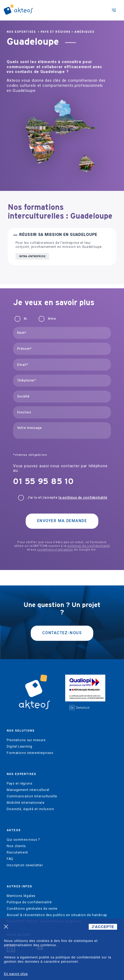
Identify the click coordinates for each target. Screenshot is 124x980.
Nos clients (16, 846)
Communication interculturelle (32, 796)
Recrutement (17, 852)
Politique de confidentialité (29, 902)
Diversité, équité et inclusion (30, 809)
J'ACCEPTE (103, 927)
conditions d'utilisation (55, 550)
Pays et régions (56, 32)
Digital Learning (20, 747)
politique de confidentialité (89, 546)
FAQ (10, 859)
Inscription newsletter (25, 865)
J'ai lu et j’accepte (67, 498)
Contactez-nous (62, 633)
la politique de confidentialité (83, 498)
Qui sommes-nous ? (23, 840)
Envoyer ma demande (62, 521)
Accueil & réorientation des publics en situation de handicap (57, 915)
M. (26, 319)
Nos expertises (21, 32)
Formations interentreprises (30, 753)
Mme (52, 319)
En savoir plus (16, 974)
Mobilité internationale (26, 803)
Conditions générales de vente (32, 909)
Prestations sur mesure (26, 740)
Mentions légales (21, 896)
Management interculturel (28, 790)
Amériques (84, 32)
